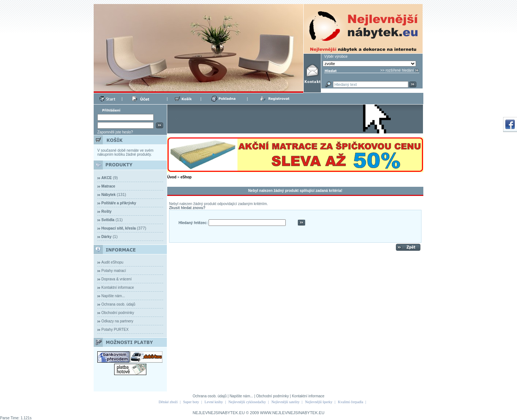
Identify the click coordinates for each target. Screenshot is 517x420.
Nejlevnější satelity (286, 402)
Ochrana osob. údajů (118, 304)
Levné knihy (214, 402)
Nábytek (108, 195)
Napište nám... (113, 296)
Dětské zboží (168, 402)
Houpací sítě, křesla (119, 228)
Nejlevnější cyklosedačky (247, 402)
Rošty (106, 211)
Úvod (172, 177)
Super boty (191, 402)
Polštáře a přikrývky (119, 203)
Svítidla (108, 220)
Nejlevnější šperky (319, 402)
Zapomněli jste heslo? (115, 132)
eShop (186, 177)
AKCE (106, 178)
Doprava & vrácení (117, 279)
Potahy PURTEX (115, 330)
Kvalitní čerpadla (351, 402)
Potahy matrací (114, 271)
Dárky (106, 237)
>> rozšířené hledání (397, 70)
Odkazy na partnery (117, 321)
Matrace (108, 186)
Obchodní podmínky (118, 313)
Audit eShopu (112, 262)
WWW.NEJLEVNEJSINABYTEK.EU (292, 413)
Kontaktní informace (118, 287)
